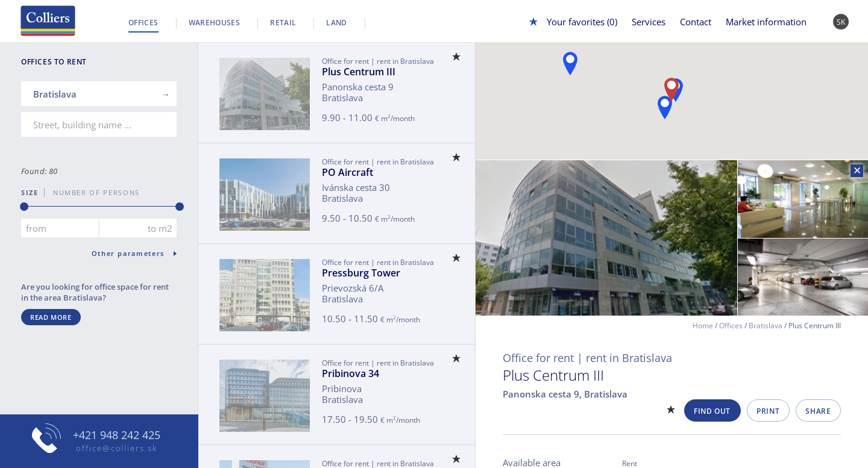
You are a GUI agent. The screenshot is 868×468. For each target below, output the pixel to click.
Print (768, 411)
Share (818, 411)
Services (649, 22)
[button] (665, 108)
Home (703, 326)
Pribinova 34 (351, 373)
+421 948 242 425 (117, 435)
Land (336, 23)
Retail (283, 23)
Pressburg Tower (361, 273)
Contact (696, 22)
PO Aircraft (348, 172)
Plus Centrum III (359, 72)
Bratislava (766, 326)
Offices (143, 23)
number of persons (92, 192)
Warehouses (215, 23)
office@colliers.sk (117, 448)
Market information (766, 22)
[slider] (24, 207)
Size (30, 192)
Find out (712, 411)
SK (841, 22)
